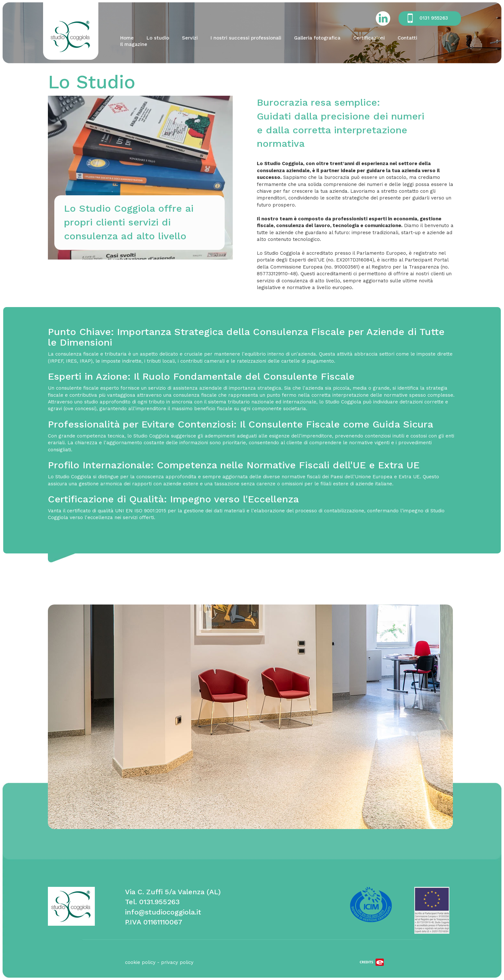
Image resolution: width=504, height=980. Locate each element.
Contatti (407, 38)
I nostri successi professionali (246, 38)
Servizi (190, 38)
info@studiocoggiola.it (163, 912)
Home (127, 38)
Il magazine (134, 44)
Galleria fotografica (317, 38)
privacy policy (177, 962)
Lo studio (158, 38)
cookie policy (140, 962)
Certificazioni (369, 38)
